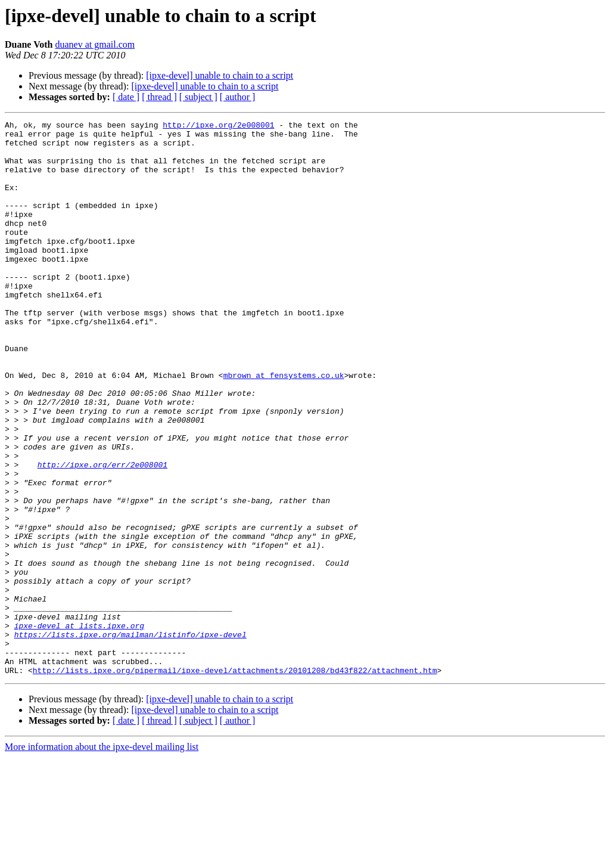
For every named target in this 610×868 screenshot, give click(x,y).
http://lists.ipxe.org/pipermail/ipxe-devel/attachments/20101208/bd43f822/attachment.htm (235, 781)
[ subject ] (198, 97)
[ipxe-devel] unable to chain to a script (220, 75)
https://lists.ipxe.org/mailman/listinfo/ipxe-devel (130, 738)
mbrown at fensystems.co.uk (284, 427)
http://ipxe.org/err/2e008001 (102, 534)
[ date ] (126, 97)
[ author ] (238, 97)
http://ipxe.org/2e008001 (218, 126)
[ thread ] (159, 97)
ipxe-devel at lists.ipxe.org (79, 727)
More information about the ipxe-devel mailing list (102, 858)
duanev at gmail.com (95, 44)
